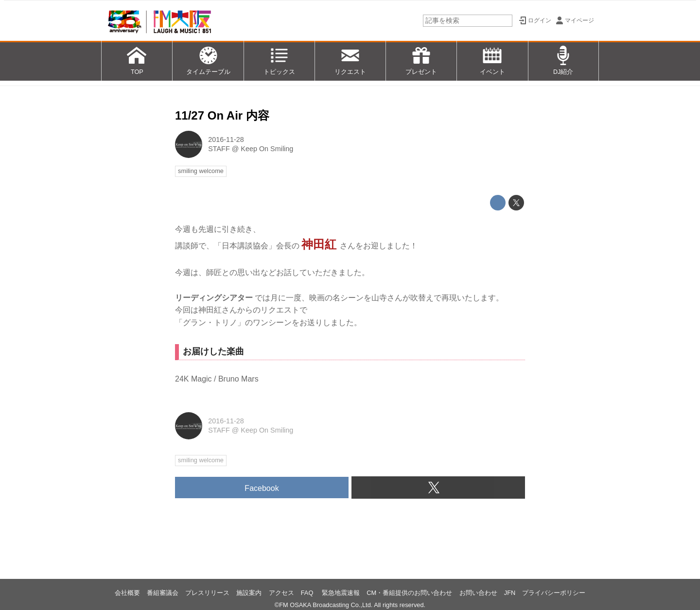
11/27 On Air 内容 (222, 115)
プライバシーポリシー (554, 593)
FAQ (308, 593)
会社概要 (127, 593)
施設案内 (249, 593)
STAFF (219, 149)
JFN (510, 593)
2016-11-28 (226, 139)
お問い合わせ (478, 593)
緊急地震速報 (341, 593)
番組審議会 (163, 593)
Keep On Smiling (267, 149)
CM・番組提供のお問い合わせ (409, 593)
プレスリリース (207, 593)
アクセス (281, 593)
